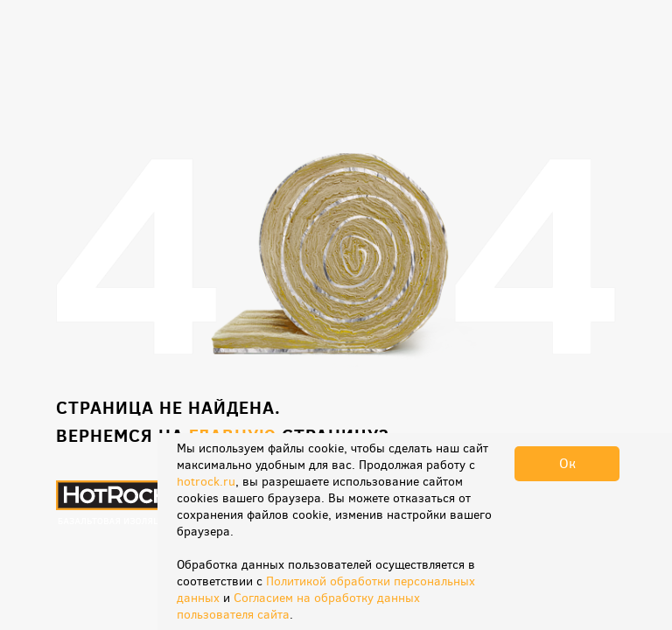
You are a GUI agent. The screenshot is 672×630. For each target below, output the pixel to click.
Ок (567, 463)
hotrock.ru (206, 482)
